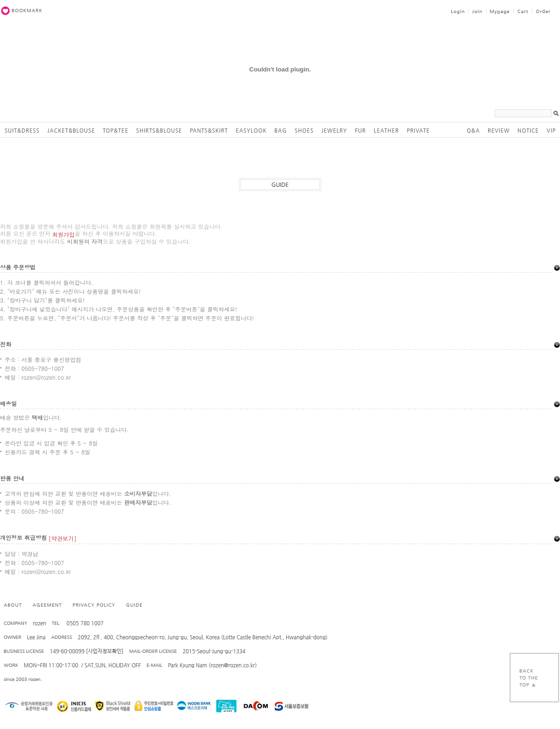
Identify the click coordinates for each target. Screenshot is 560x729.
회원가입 (63, 234)
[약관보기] (63, 538)
